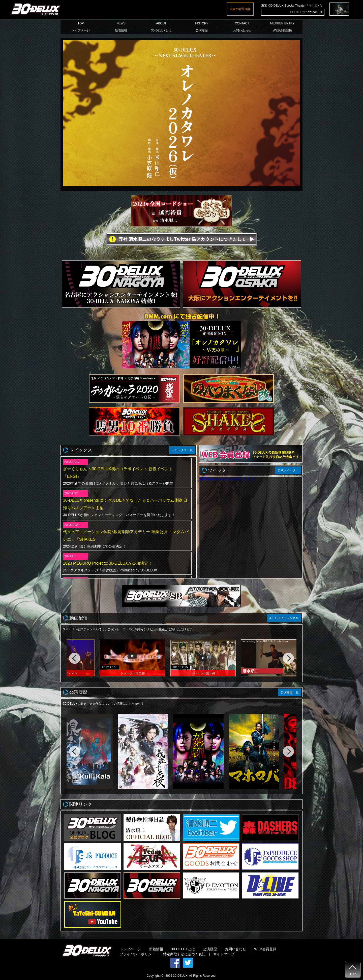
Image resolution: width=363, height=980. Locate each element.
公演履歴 (210, 949)
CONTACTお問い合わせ (242, 27)
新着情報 (156, 949)
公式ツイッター (288, 470)
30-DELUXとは (183, 949)
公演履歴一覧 (290, 692)
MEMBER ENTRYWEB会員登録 (282, 27)
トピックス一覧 (182, 450)
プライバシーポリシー (137, 954)
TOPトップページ (81, 27)
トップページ (130, 949)
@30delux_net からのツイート (227, 479)
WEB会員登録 (265, 949)
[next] (288, 658)
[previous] (75, 658)
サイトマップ (224, 954)
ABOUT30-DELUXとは (161, 27)
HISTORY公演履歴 (202, 27)
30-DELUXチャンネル (284, 618)
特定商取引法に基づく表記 (184, 954)
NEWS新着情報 (121, 27)
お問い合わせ (235, 949)
